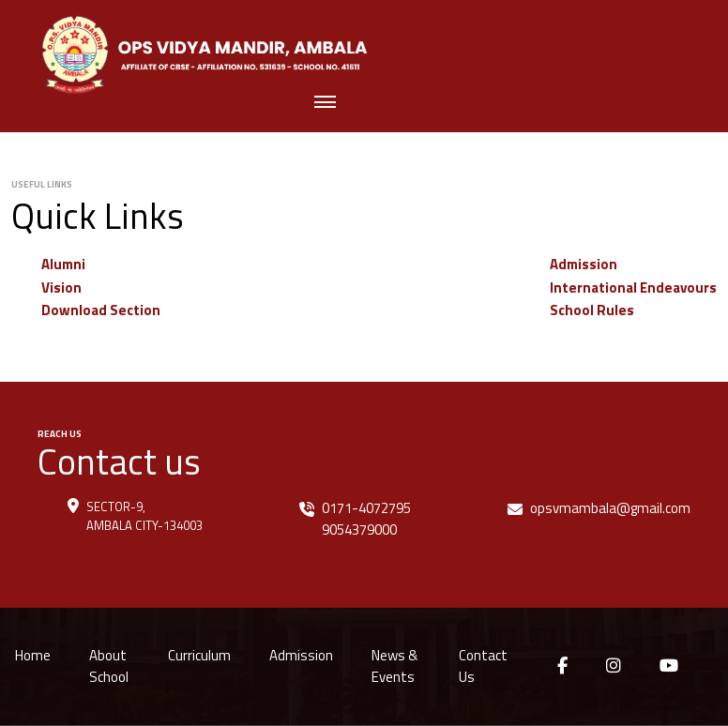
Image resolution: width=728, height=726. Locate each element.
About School (109, 666)
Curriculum (199, 655)
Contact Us (483, 666)
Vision (61, 287)
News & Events (394, 666)
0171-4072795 (366, 508)
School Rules (592, 310)
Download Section (101, 310)
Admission (584, 264)
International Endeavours (633, 287)
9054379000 (359, 529)
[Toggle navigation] (325, 104)
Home (33, 655)
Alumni (63, 264)
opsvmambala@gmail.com (610, 508)
